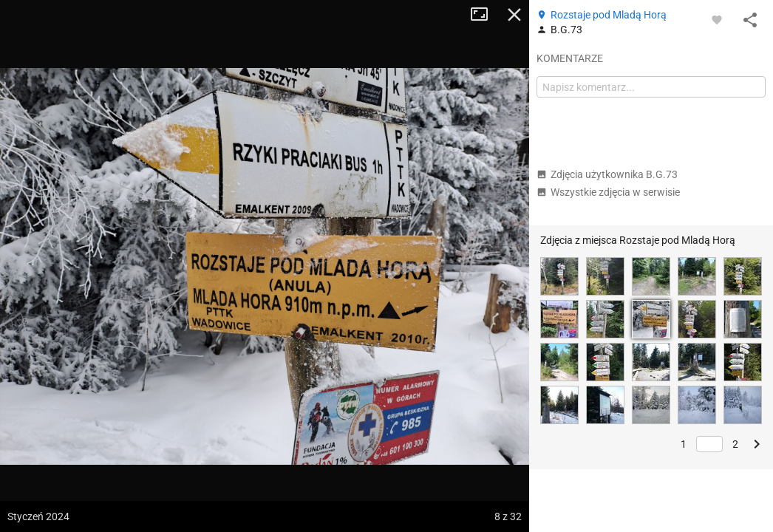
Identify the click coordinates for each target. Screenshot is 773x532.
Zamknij (514, 15)
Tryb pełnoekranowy (485, 15)
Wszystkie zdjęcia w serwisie (608, 192)
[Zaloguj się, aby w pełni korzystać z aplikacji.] (717, 19)
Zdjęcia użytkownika (607, 174)
